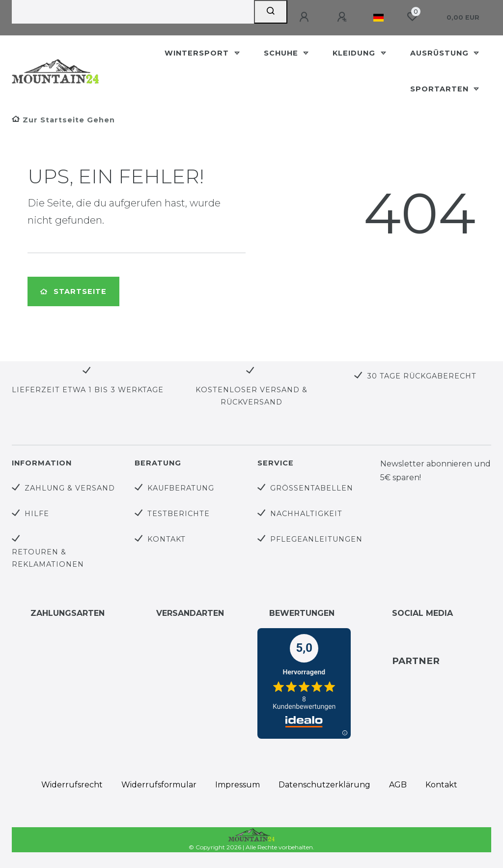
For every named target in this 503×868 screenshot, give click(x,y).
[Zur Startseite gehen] (63, 120)
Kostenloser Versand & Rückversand (251, 396)
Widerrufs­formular (159, 785)
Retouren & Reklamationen (48, 558)
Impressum (238, 785)
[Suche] (271, 12)
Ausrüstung (441, 53)
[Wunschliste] (412, 17)
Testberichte (179, 514)
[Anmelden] (306, 17)
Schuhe (282, 53)
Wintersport (198, 53)
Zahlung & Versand (70, 488)
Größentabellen (312, 488)
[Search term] (133, 12)
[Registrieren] (343, 17)
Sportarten (441, 89)
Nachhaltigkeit (306, 514)
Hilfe (37, 514)
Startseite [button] (73, 291)
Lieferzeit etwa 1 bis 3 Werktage (88, 390)
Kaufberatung (181, 488)
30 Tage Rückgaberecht (422, 376)
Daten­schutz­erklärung (324, 785)
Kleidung (355, 53)
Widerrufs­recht (72, 785)
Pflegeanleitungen (316, 539)
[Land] (378, 18)
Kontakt (167, 539)
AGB (398, 785)
